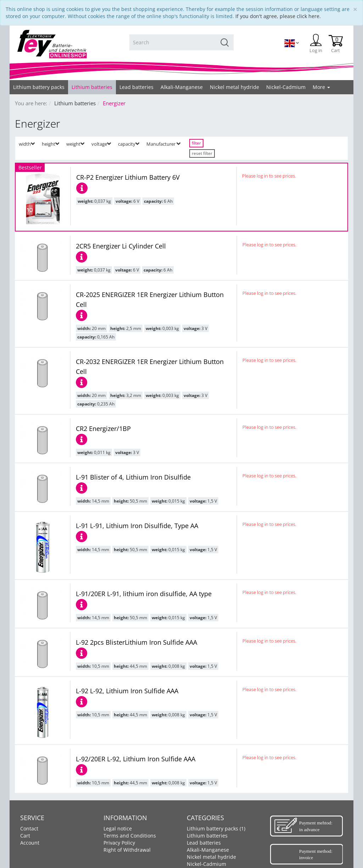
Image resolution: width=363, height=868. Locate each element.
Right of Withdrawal (127, 850)
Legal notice (118, 828)
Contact (29, 828)
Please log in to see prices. (269, 176)
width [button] (27, 144)
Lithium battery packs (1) (216, 828)
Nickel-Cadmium (206, 864)
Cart (25, 836)
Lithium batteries (207, 836)
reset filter (202, 153)
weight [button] (75, 144)
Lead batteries (204, 843)
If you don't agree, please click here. (278, 16)
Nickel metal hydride (211, 857)
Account (30, 843)
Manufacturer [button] (163, 144)
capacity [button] (129, 144)
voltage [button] (101, 144)
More (321, 87)
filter (196, 143)
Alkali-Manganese (208, 850)
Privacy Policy (119, 843)
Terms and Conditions (130, 836)
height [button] (51, 144)
